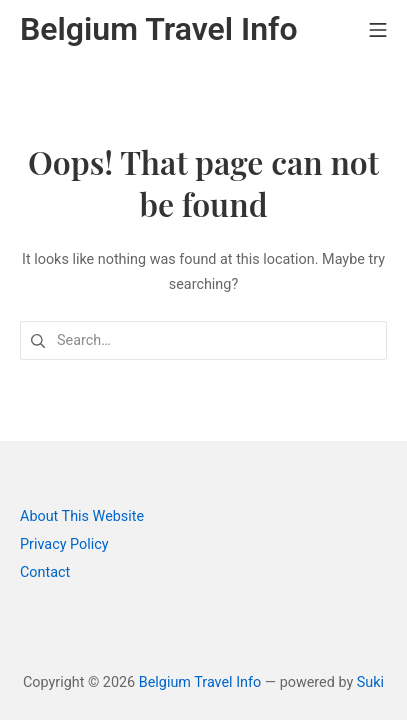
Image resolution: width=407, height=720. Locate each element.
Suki (370, 682)
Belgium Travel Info (200, 682)
